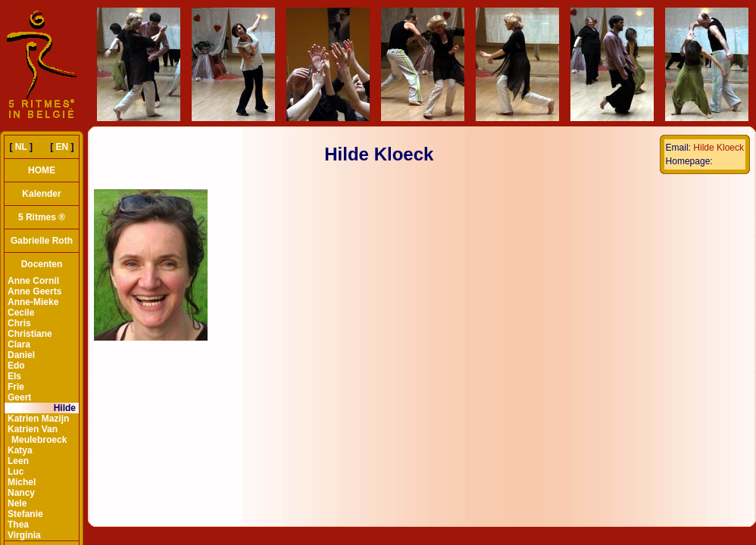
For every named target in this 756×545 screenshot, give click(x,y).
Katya (20, 450)
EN (62, 147)
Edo (16, 366)
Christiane (30, 334)
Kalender (41, 194)
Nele (17, 503)
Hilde (65, 408)
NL (21, 147)
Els (14, 376)
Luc (16, 472)
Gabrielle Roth (42, 241)
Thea (18, 525)
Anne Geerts (34, 291)
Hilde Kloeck (719, 148)
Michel (22, 482)
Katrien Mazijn (38, 419)
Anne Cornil (33, 281)
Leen (18, 461)
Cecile (21, 313)
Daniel (21, 355)
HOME (42, 170)
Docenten (42, 264)
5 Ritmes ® (42, 217)
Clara (19, 344)
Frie (16, 387)
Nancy (21, 493)
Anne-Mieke (33, 302)
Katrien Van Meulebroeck (37, 434)
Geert (19, 397)
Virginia (24, 535)
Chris (19, 323)
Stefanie (25, 514)
